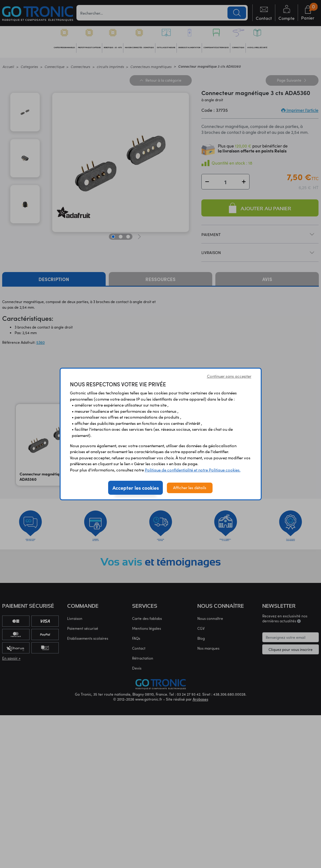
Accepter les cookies (136, 488)
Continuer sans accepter (229, 376)
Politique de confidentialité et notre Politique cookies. (193, 470)
